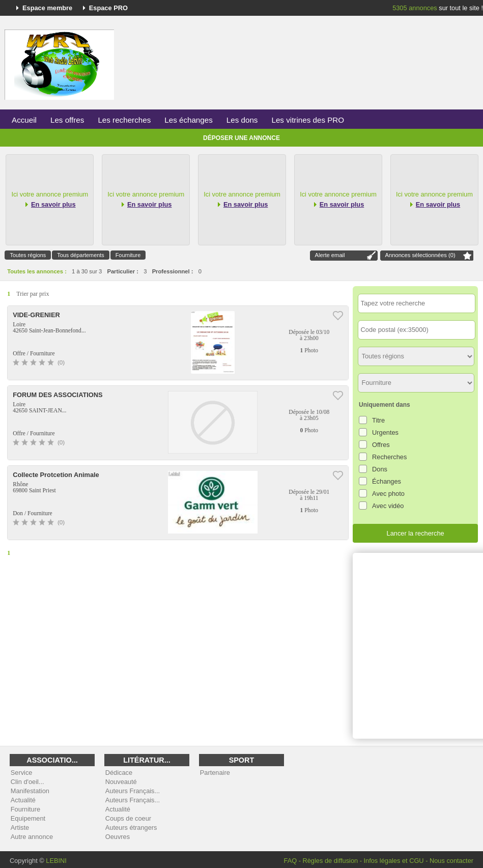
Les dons (242, 120)
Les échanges (189, 120)
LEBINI (56, 861)
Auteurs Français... (133, 791)
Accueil (24, 120)
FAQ (291, 861)
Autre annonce (32, 837)
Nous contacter (451, 861)
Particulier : (123, 271)
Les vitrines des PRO (308, 120)
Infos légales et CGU (394, 861)
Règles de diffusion (331, 861)
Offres (381, 445)
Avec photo (388, 494)
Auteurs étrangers (131, 828)
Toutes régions (28, 255)
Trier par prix (33, 294)
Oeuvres (118, 837)
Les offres (67, 120)
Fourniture (128, 255)
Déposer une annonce (241, 138)
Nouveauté (121, 782)
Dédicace (119, 773)
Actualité (23, 800)
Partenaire (215, 773)
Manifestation (30, 791)
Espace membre (47, 8)
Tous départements (81, 255)
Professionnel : (173, 271)
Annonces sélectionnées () (420, 255)
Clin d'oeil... (27, 782)
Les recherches (124, 120)
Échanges (387, 481)
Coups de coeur (128, 818)
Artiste (20, 828)
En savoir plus (53, 204)
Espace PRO (108, 8)
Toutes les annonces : (37, 271)
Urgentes (385, 432)
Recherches (389, 457)
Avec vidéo (388, 506)
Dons (380, 469)
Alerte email (330, 255)
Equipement (28, 818)
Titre (378, 420)
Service (22, 773)
